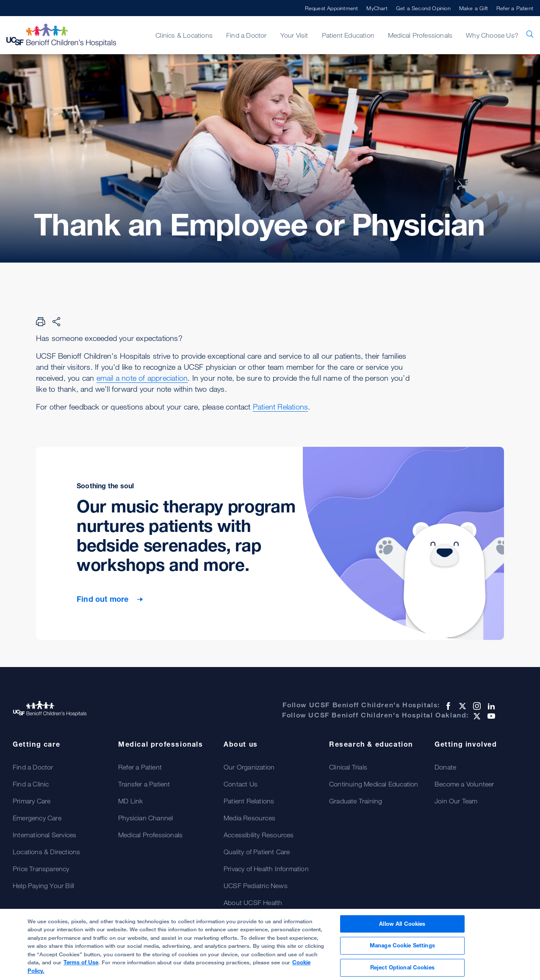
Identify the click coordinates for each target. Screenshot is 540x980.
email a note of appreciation (142, 378)
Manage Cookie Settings (402, 948)
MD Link (130, 801)
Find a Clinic (31, 784)
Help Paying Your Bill (43, 886)
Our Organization (249, 767)
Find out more (104, 599)
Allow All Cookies (402, 926)
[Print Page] (41, 321)
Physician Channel (145, 818)
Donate (445, 767)
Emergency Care (37, 818)
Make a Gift (474, 8)
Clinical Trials (348, 767)
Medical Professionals (420, 35)
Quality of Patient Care (257, 852)
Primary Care (32, 801)
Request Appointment (332, 8)
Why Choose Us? (492, 35)
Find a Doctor (246, 35)
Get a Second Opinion (423, 8)
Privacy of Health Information (266, 869)
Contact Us (241, 784)
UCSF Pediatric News (256, 886)
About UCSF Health (253, 902)
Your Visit (294, 35)
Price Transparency (41, 869)
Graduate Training (356, 801)
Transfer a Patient (144, 784)
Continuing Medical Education (374, 784)
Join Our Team (456, 801)
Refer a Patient (515, 8)
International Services (44, 835)
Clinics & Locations (184, 35)
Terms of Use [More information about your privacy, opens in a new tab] (81, 965)
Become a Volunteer (464, 784)
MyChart (377, 8)
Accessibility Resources (259, 835)
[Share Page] (56, 321)
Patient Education (348, 35)
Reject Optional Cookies (402, 970)
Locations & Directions (46, 852)
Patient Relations (280, 407)
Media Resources (249, 818)
